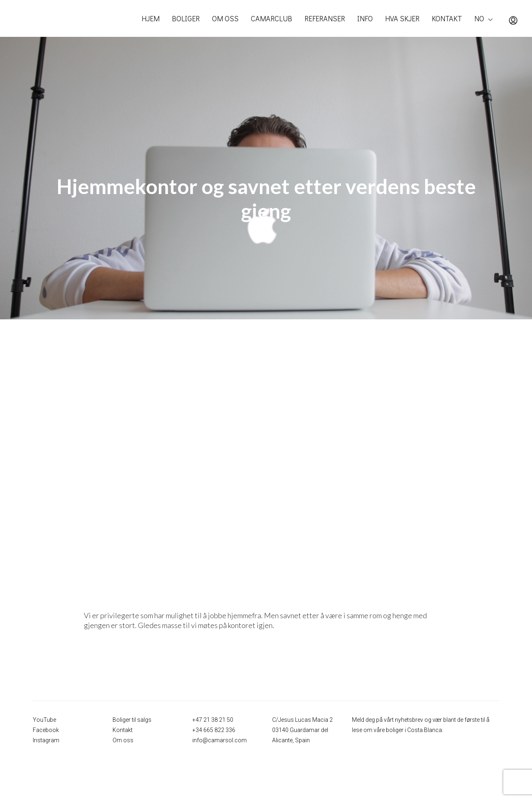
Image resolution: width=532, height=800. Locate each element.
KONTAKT (447, 18)
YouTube (44, 720)
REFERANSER (325, 18)
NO (479, 18)
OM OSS (225, 18)
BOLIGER (186, 18)
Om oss (123, 740)
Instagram (46, 740)
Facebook (46, 730)
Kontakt (123, 730)
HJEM (151, 18)
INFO (365, 18)
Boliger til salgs (132, 720)
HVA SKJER (402, 18)
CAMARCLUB (272, 18)
